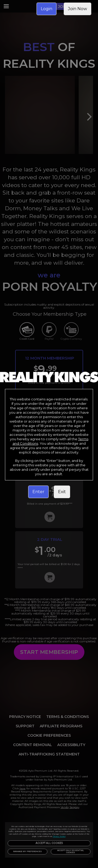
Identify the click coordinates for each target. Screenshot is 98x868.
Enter (38, 492)
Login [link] (47, 9)
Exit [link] (62, 492)
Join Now (77, 9)
